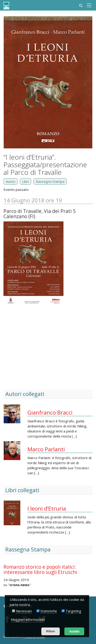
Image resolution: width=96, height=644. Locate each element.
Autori (10, 181)
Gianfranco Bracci (50, 412)
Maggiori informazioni (28, 619)
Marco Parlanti (46, 449)
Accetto (74, 631)
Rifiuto (51, 631)
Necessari (24, 611)
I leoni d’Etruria (47, 508)
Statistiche (49, 611)
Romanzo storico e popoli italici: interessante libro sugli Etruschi (40, 569)
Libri (25, 181)
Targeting (73, 611)
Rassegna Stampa (50, 181)
